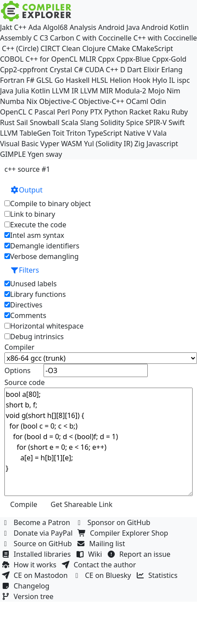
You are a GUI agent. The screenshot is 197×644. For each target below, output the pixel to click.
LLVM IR (65, 91)
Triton (76, 133)
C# (78, 70)
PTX (96, 112)
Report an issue (140, 554)
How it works (30, 565)
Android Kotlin (165, 27)
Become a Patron (37, 522)
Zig (140, 144)
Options (17, 370)
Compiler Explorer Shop (124, 533)
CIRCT (50, 48)
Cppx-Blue (133, 59)
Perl (63, 112)
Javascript (162, 144)
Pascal (45, 112)
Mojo (157, 91)
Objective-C (58, 101)
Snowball (45, 122)
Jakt (6, 27)
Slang (89, 122)
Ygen (36, 154)
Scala (70, 122)
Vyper (50, 144)
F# (31, 80)
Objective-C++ (102, 101)
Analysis (83, 27)
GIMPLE (13, 154)
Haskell (77, 80)
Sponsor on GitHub (114, 522)
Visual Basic (19, 144)
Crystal (61, 70)
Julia (22, 91)
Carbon (62, 38)
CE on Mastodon (36, 575)
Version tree (29, 596)
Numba (12, 101)
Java (7, 91)
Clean (71, 48)
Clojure (94, 48)
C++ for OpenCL (51, 59)
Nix (32, 101)
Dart (134, 70)
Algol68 (55, 27)
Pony (80, 112)
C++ (20, 27)
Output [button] (26, 190)
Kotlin (40, 91)
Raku (161, 112)
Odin (158, 101)
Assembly (16, 38)
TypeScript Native (116, 133)
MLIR (88, 59)
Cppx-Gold (169, 59)
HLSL (100, 80)
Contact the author (100, 565)
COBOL (12, 59)
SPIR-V (156, 122)
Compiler (19, 347)
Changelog (27, 586)
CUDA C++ (102, 70)
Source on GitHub (38, 544)
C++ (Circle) (20, 48)
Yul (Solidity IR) (108, 144)
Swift (177, 122)
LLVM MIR (97, 91)
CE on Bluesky (103, 575)
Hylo (160, 80)
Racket (140, 112)
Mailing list (102, 544)
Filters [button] (25, 270)
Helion (120, 80)
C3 (44, 38)
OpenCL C (16, 112)
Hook (142, 80)
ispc (183, 80)
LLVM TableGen (25, 133)
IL (172, 80)
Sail (22, 122)
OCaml (137, 101)
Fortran (12, 80)
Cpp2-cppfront (24, 70)
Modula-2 (130, 91)
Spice (135, 122)
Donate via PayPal (38, 533)
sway (54, 154)
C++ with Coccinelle (165, 38)
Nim (173, 91)
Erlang (172, 70)
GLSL (45, 80)
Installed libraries (37, 554)
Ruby (180, 112)
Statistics (158, 575)
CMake (119, 48)
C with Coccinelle (104, 38)
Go (59, 80)
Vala (160, 133)
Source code (25, 382)
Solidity (112, 122)
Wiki (90, 554)
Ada (35, 27)
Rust (7, 122)
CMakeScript (153, 48)
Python (116, 112)
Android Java (119, 27)
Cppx (106, 59)
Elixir (151, 70)
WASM (72, 144)
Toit (58, 133)
